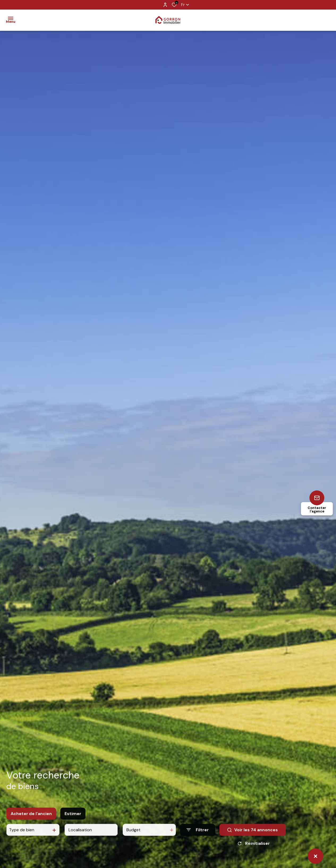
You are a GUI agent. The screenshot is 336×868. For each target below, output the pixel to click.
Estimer (73, 818)
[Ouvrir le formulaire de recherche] (198, 834)
